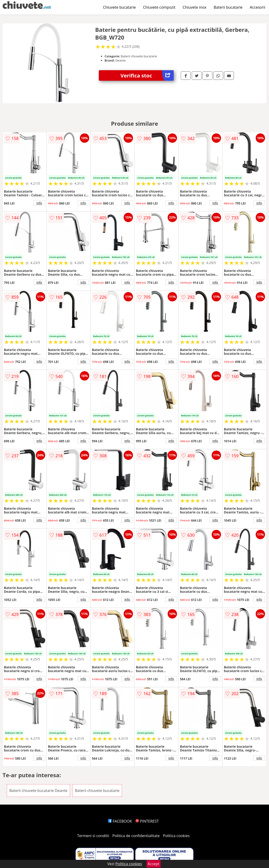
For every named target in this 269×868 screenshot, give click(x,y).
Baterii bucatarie (228, 7)
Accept (154, 864)
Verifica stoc (147, 75)
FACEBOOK (120, 821)
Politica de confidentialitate (136, 836)
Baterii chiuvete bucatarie (97, 791)
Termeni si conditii (93, 836)
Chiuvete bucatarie (119, 7)
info (39, 203)
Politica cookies (176, 836)
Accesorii (258, 7)
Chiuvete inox (194, 7)
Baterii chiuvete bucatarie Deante (38, 791)
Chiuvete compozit (159, 7)
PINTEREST (147, 821)
